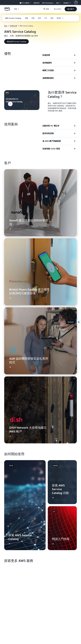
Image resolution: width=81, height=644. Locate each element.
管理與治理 (13, 26)
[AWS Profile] (76, 3)
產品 (6, 26)
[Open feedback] (79, 322)
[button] (71, 9)
